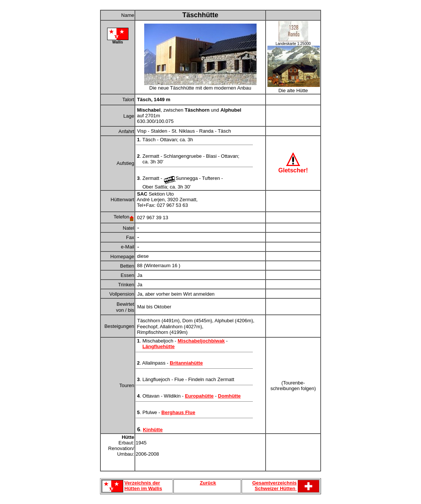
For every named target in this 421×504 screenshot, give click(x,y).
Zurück (208, 483)
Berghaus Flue (178, 412)
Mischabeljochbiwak (201, 341)
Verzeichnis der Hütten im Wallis (143, 486)
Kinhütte (153, 430)
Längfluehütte (158, 346)
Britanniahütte (186, 363)
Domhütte (229, 396)
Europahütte (199, 396)
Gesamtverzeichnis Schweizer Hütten (274, 486)
